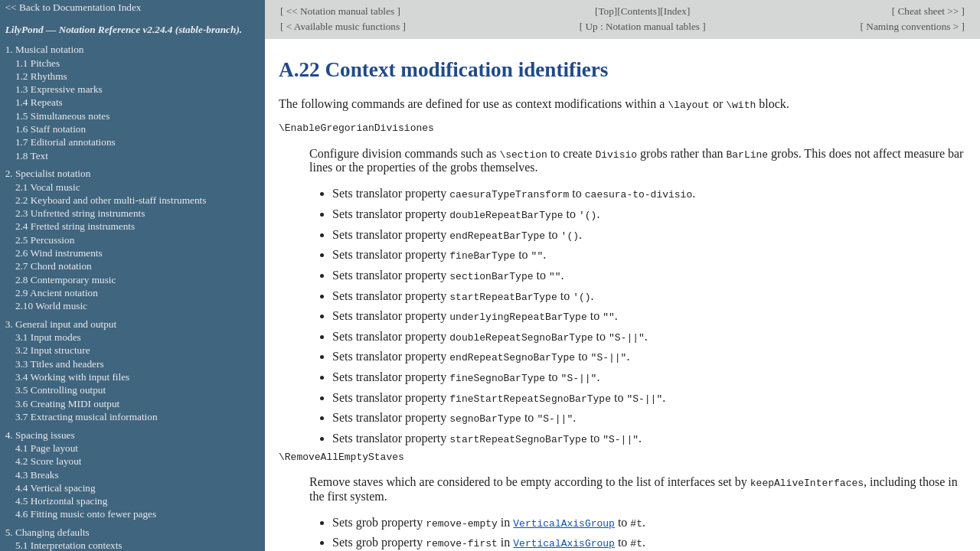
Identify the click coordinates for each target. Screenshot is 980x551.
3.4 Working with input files (72, 377)
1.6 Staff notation (51, 129)
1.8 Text (32, 156)
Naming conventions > (913, 26)
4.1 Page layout (47, 448)
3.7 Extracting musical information (87, 417)
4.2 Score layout (49, 461)
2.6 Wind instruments (59, 253)
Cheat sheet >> (928, 11)
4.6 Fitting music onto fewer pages (86, 514)
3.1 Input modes (48, 337)
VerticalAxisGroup (564, 515)
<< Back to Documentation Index (73, 7)
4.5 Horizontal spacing (61, 501)
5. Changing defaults (47, 532)
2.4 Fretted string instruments (75, 226)
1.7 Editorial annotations (65, 142)
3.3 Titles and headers (60, 364)
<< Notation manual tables (340, 11)
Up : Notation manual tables (642, 26)
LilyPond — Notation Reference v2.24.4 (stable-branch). (124, 29)
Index (675, 11)
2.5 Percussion (45, 240)
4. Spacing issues (40, 435)
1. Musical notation (45, 49)
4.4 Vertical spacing (56, 488)
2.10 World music (51, 306)
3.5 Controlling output (60, 390)
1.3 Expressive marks (59, 89)
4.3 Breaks (37, 475)
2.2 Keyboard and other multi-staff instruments (111, 200)
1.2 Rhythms (41, 76)
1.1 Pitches (38, 63)
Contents (639, 11)
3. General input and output (61, 324)
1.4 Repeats (39, 102)
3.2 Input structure (53, 350)
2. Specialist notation (48, 173)
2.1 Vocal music (48, 187)
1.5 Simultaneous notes (62, 116)
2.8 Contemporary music (66, 280)
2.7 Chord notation (54, 266)
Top (606, 11)
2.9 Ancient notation (57, 293)
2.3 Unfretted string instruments (80, 213)
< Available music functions (343, 26)
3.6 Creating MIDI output (67, 404)
